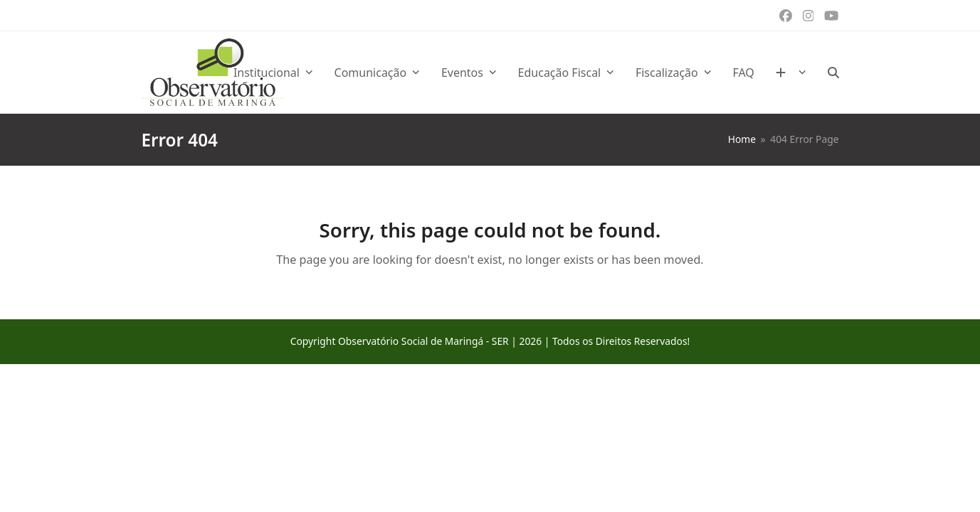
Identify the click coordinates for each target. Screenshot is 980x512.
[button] (833, 73)
